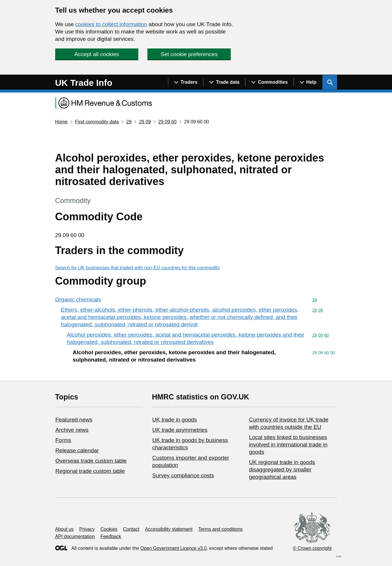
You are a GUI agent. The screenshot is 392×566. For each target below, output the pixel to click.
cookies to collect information (111, 24)
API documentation (75, 536)
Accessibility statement (169, 529)
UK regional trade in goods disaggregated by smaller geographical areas (282, 470)
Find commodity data (97, 122)
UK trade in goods (174, 420)
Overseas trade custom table (91, 461)
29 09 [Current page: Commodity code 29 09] (145, 122)
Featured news (74, 420)
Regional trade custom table (90, 471)
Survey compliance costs (183, 475)
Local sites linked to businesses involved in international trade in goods (288, 445)
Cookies (109, 529)
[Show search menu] (330, 82)
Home (62, 122)
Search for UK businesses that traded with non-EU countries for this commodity (138, 268)
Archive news (72, 430)
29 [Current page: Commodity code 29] (129, 122)
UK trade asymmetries (180, 430)
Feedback (111, 536)
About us (64, 529)
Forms (63, 440)
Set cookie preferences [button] (189, 54)
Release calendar (77, 450)
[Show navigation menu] (186, 82)
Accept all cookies (97, 54)
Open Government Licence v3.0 (174, 548)
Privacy (87, 529)
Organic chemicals (78, 299)
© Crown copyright (312, 548)
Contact (131, 529)
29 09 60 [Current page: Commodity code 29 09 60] (167, 122)
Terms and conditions (220, 529)
